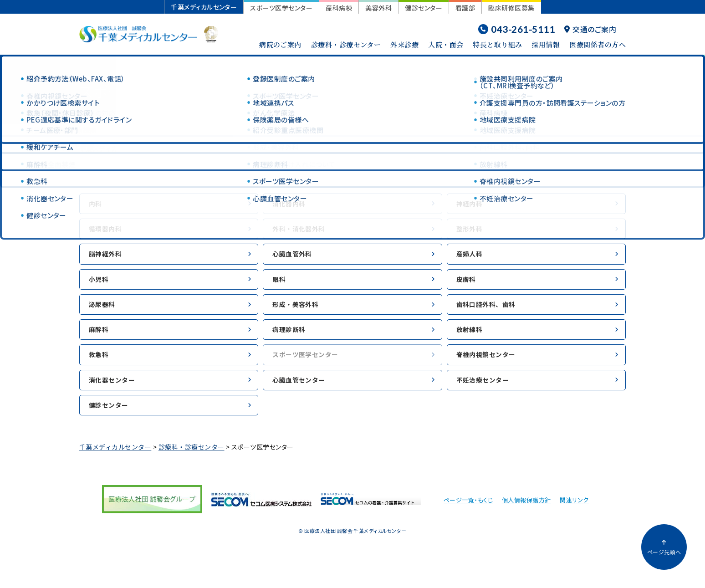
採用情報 (546, 44)
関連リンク (574, 513)
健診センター (424, 8)
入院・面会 (446, 44)
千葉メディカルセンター (204, 7)
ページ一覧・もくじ (468, 513)
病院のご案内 (280, 44)
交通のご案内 (590, 29)
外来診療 (404, 44)
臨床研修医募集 (511, 8)
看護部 (465, 8)
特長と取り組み (497, 44)
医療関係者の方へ (598, 44)
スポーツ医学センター (281, 8)
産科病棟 (339, 8)
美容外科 (378, 8)
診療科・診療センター (346, 44)
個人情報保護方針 (526, 513)
